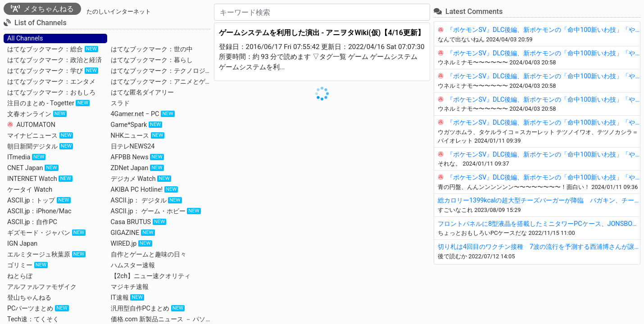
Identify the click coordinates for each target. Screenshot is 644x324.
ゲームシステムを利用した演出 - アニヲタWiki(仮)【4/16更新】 (322, 33)
